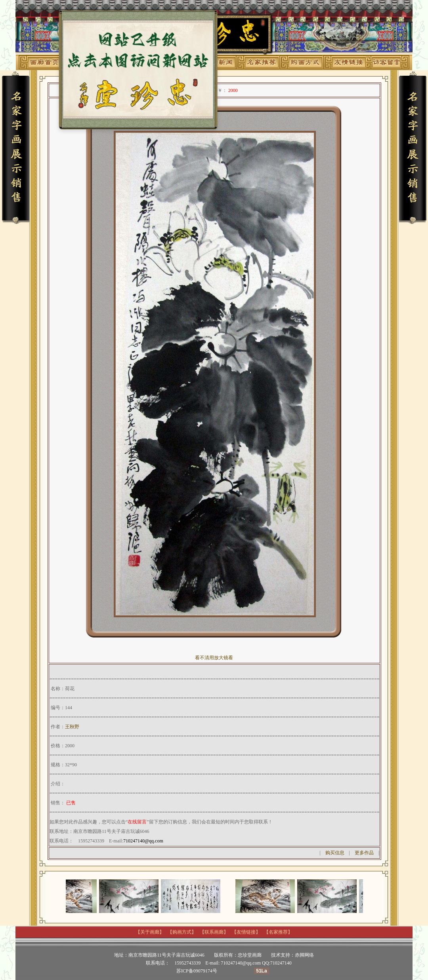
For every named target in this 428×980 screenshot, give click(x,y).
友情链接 (246, 932)
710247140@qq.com (143, 841)
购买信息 (335, 853)
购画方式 (182, 932)
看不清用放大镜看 (214, 658)
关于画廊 (150, 932)
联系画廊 (214, 932)
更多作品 (364, 853)
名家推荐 (278, 932)
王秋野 (72, 727)
